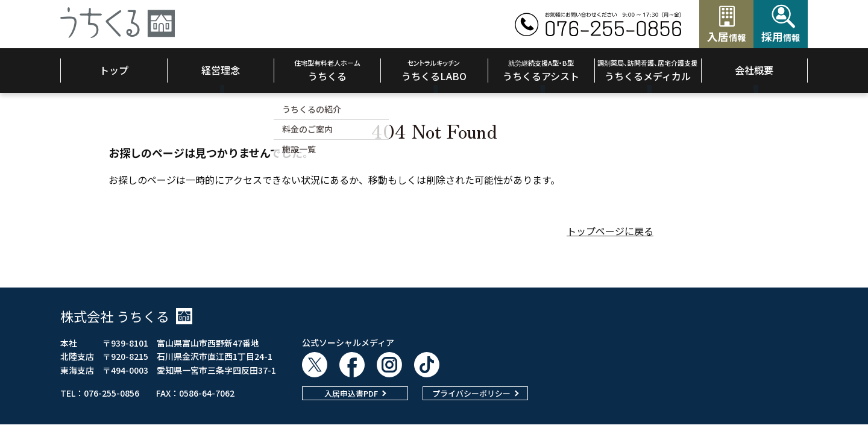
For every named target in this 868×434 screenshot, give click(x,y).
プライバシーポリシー (471, 393)
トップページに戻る (610, 231)
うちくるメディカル (647, 71)
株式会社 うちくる (126, 316)
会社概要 (754, 70)
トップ (114, 70)
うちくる (327, 71)
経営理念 (221, 70)
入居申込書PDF (351, 393)
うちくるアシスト (541, 71)
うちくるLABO (434, 71)
